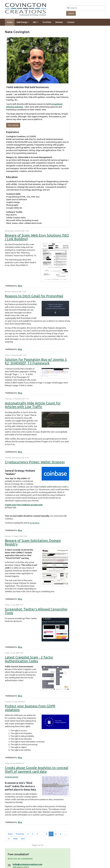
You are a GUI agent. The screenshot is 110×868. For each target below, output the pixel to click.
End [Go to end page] (23, 839)
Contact (71, 22)
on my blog (34, 523)
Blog (20, 286)
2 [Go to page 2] (28, 834)
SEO (36, 22)
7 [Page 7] (51, 834)
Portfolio (47, 22)
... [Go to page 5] (42, 834)
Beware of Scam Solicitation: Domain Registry (33, 542)
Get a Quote (13, 125)
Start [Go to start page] (10, 834)
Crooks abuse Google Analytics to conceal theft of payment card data (37, 770)
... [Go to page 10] (65, 834)
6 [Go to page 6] (47, 834)
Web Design (23, 22)
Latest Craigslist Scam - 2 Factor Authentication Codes (29, 659)
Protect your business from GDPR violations (30, 708)
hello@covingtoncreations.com (27, 864)
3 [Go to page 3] (33, 834)
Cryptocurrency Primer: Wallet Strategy (35, 462)
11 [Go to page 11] (9, 839)
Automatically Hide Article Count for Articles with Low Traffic (33, 405)
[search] (86, 8)
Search (71, 13)
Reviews (59, 22)
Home (10, 22)
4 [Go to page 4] (37, 834)
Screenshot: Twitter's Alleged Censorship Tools (36, 611)
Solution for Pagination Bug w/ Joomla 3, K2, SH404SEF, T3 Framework (36, 361)
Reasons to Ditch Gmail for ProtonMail (34, 296)
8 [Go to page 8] (56, 834)
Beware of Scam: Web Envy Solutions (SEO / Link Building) (37, 237)
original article (12, 777)
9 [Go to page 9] (60, 834)
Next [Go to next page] (16, 839)
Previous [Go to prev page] (20, 834)
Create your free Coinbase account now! (24, 505)
